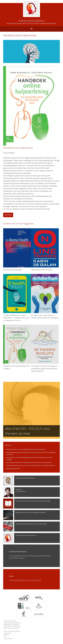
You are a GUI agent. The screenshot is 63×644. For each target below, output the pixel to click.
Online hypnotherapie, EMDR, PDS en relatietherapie (25, 527)
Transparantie (7, 633)
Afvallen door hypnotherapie (11, 628)
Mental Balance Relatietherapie (12, 623)
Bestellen (8, 215)
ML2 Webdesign (8, 639)
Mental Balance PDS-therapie (11, 624)
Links (5, 637)
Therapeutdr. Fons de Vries (14, 492)
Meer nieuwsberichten (13, 468)
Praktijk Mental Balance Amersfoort (20, 538)
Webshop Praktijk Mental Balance (19, 481)
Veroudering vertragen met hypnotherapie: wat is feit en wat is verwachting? (29, 462)
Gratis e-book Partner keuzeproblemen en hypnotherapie (27, 504)
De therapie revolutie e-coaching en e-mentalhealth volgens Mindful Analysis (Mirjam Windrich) (45, 349)
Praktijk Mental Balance (10, 621)
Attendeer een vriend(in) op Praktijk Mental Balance (25, 515)
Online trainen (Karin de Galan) (45, 249)
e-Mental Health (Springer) (17, 249)
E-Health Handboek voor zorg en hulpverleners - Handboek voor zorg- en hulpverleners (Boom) (17, 298)
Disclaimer (7, 635)
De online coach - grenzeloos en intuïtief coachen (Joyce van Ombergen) (45, 296)
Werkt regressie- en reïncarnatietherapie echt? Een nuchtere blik (26, 449)
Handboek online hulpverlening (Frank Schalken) (17, 347)
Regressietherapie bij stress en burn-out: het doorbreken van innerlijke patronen (31, 465)
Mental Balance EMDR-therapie (12, 626)
